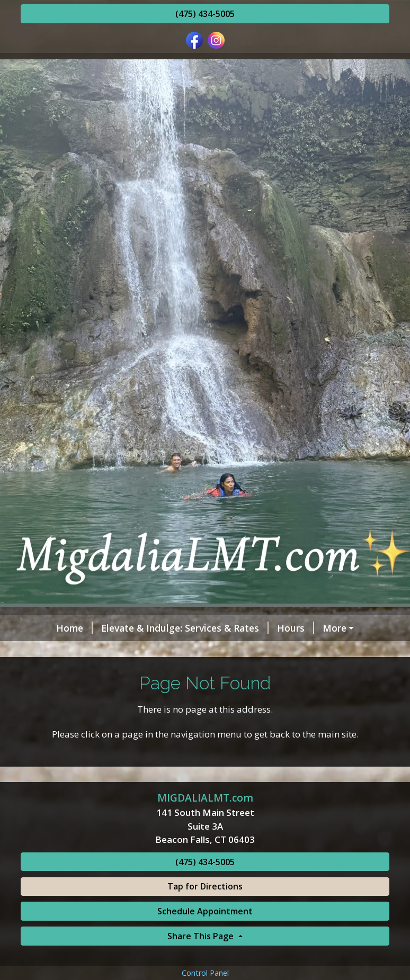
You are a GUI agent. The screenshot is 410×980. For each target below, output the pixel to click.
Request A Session (75, 673)
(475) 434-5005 (205, 14)
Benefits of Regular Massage (195, 673)
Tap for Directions (205, 931)
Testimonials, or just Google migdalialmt (126, 651)
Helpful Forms (333, 628)
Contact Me (262, 651)
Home (47, 628)
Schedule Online (342, 651)
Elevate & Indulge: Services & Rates (158, 628)
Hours (269, 628)
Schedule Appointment (205, 956)
